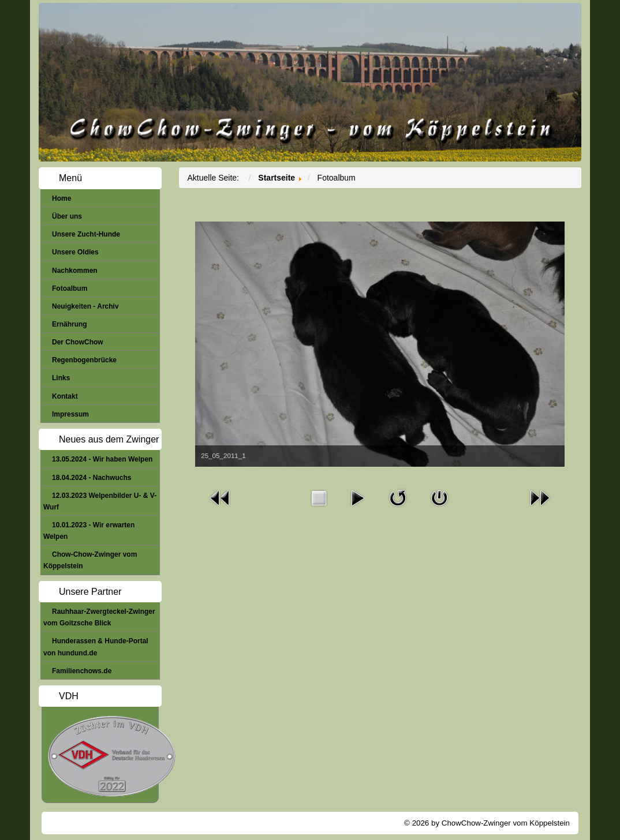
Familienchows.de (82, 671)
